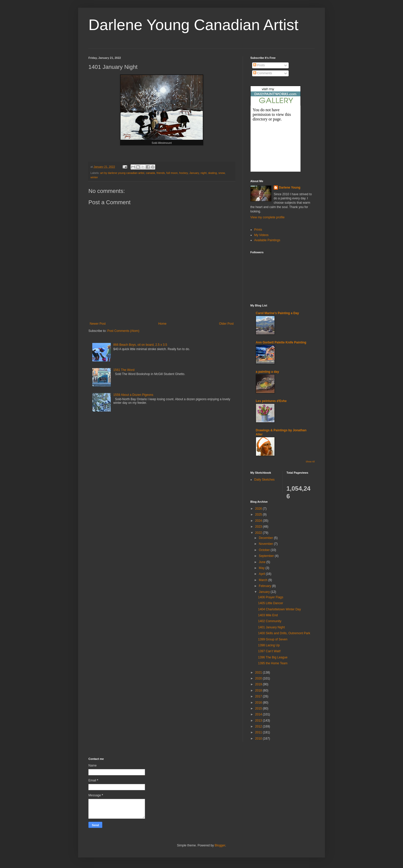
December (266, 538)
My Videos (261, 235)
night (203, 173)
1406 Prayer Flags (271, 597)
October (265, 550)
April (262, 574)
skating (213, 173)
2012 (259, 726)
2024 (259, 521)
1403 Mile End (268, 615)
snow (222, 173)
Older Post (226, 324)
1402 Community (270, 621)
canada (150, 173)
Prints (258, 230)
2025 (259, 515)
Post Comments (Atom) (123, 331)
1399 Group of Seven (273, 639)
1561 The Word (124, 370)
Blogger (220, 845)
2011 (259, 732)
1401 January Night (271, 627)
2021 (259, 673)
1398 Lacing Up (269, 645)
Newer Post (98, 324)
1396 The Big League (273, 657)
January (194, 173)
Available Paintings (267, 240)
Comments (263, 73)
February (265, 586)
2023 (259, 527)
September (267, 556)
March (264, 580)
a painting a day (267, 372)
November (266, 544)
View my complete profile (267, 217)
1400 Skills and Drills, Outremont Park (284, 633)
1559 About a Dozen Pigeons (133, 395)
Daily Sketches (264, 480)
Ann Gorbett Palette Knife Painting (281, 342)
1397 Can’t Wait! (269, 651)
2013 (259, 721)
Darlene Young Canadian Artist (193, 25)
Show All (310, 462)
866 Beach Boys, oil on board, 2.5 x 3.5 (140, 345)
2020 (259, 678)
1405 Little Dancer (271, 603)
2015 (259, 708)
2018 (259, 690)
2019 (259, 684)
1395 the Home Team (273, 663)
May (262, 568)
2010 (259, 739)
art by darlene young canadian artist (122, 173)
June (263, 562)
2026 (259, 509)
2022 (259, 533)
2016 (259, 703)
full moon (172, 173)
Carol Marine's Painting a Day (277, 313)
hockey (183, 173)
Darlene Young (290, 188)
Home (162, 324)
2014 (259, 714)
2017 (259, 696)
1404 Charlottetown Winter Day (280, 609)
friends (161, 173)
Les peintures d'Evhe (271, 401)
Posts (259, 65)
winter (94, 177)
